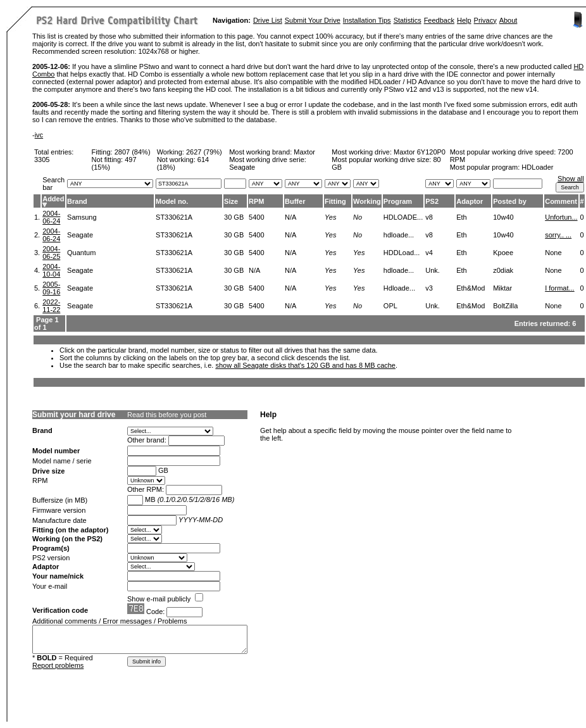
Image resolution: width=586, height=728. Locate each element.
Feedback (439, 20)
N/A (290, 217)
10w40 (503, 217)
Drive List (268, 20)
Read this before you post (167, 415)
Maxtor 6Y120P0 (420, 152)
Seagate (80, 235)
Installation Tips (367, 20)
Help (464, 20)
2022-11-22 (51, 306)
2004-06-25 (51, 253)
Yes (330, 217)
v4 (429, 253)
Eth (462, 217)
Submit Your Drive (313, 20)
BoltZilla (505, 306)
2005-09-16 (51, 288)
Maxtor (304, 152)
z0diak (503, 270)
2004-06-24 (51, 217)
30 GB (234, 217)
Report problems (58, 665)
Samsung (82, 217)
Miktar (502, 288)
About (508, 20)
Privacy (485, 20)
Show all (571, 179)
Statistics (408, 20)
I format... (559, 288)
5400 (256, 217)
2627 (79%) (204, 152)
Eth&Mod (471, 288)
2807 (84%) (133, 152)
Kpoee (503, 253)
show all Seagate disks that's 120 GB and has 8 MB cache (305, 365)
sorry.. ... (558, 235)
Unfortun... (561, 217)
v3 (429, 288)
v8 (429, 217)
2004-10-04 (51, 270)
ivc (39, 135)
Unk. (433, 270)
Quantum (81, 253)
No (358, 217)
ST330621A (174, 217)
